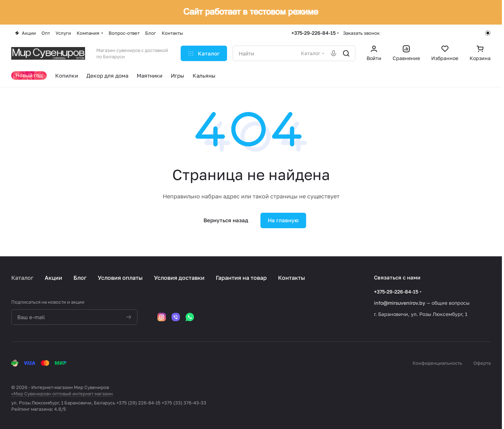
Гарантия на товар (241, 278)
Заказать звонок (361, 33)
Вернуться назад (226, 220)
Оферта (482, 363)
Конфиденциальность (437, 363)
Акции (53, 278)
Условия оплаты (120, 278)
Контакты (292, 278)
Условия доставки (179, 278)
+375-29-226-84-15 (314, 33)
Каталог (22, 278)
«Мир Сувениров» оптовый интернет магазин (62, 394)
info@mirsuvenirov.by (400, 303)
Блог (80, 278)
